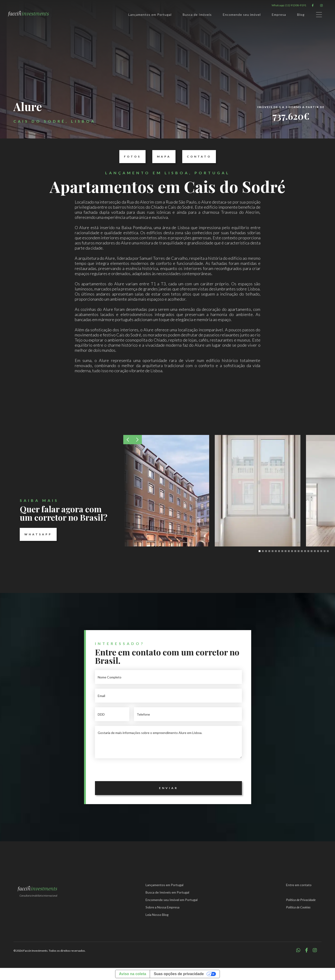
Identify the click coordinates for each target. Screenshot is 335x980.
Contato (197, 157)
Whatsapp (36, 534)
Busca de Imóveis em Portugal (167, 892)
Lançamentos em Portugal (150, 15)
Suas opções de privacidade (179, 974)
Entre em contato (299, 885)
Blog (301, 15)
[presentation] (130, 772)
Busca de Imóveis (197, 15)
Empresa (279, 15)
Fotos (130, 157)
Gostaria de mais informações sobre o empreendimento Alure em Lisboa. (168, 742)
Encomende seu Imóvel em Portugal (172, 900)
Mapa (162, 157)
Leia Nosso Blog (157, 915)
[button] (128, 440)
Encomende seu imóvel (242, 15)
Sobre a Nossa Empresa (163, 907)
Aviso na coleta (133, 974)
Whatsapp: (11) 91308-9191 (289, 5)
